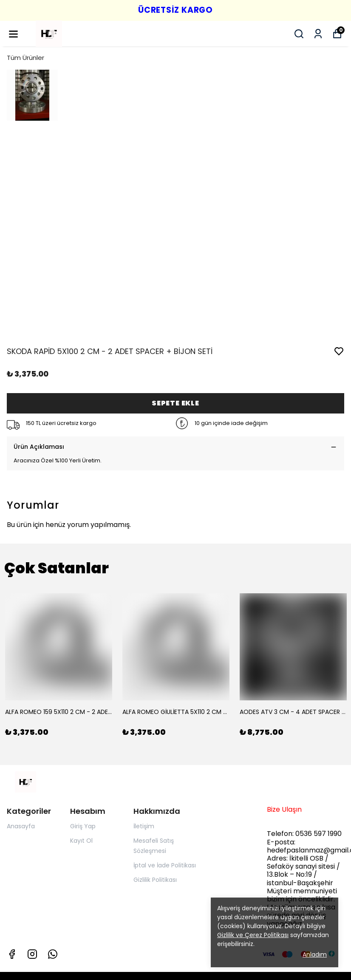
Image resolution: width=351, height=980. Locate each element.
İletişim (144, 826)
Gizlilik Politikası (155, 880)
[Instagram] (32, 954)
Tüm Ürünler (25, 58)
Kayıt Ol (81, 841)
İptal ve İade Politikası (165, 865)
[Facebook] (12, 954)
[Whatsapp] (53, 954)
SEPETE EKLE (175, 403)
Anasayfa (21, 826)
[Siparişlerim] (318, 34)
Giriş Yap (83, 826)
